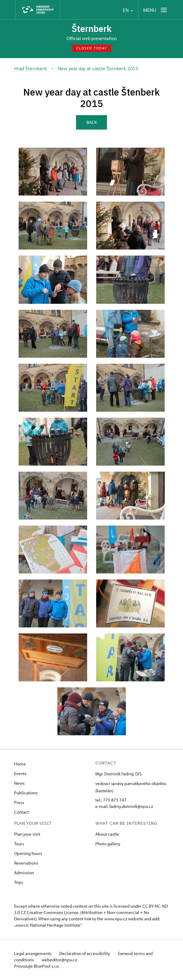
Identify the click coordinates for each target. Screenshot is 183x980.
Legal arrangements (33, 953)
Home (20, 764)
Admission (24, 873)
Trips (19, 882)
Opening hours (28, 853)
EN (128, 10)
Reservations (26, 863)
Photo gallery (108, 844)
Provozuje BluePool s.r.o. (37, 966)
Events (20, 773)
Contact (21, 812)
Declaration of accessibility (86, 953)
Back (92, 122)
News (19, 783)
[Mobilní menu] (156, 10)
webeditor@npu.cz (60, 960)
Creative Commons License (53, 912)
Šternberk (92, 29)
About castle (107, 834)
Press (19, 802)
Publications (26, 793)
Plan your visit (27, 834)
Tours (19, 844)
